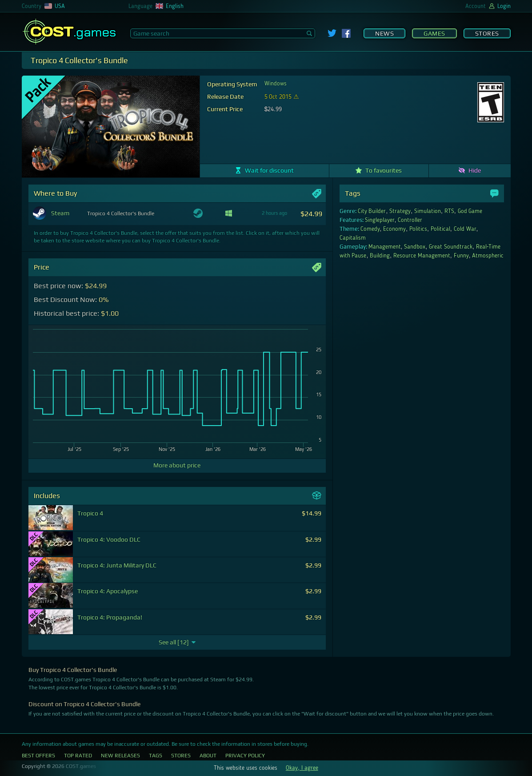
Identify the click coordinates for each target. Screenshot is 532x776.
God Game (470, 211)
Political (440, 229)
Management (385, 247)
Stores (487, 33)
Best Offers (38, 756)
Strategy (400, 211)
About (208, 756)
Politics (418, 229)
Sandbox (415, 247)
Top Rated (78, 756)
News (384, 33)
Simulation (428, 211)
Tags (156, 756)
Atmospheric (488, 256)
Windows (276, 84)
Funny (461, 256)
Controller (410, 220)
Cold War (465, 229)
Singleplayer (380, 220)
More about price (177, 465)
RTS (449, 211)
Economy (394, 229)
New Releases (120, 756)
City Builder (372, 211)
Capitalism (353, 238)
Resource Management (422, 256)
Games (434, 33)
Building (380, 256)
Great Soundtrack (451, 247)
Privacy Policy (245, 756)
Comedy (370, 229)
